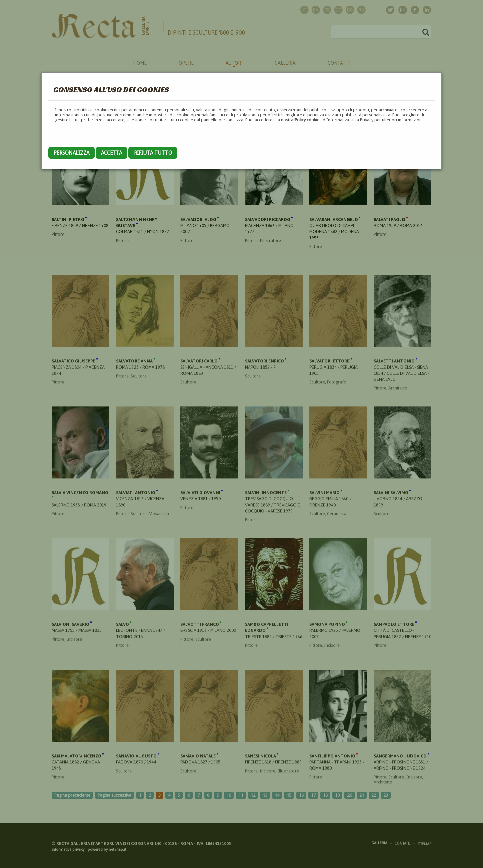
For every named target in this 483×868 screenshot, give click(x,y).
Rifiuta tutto (153, 153)
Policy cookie (307, 120)
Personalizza (71, 153)
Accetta (112, 153)
